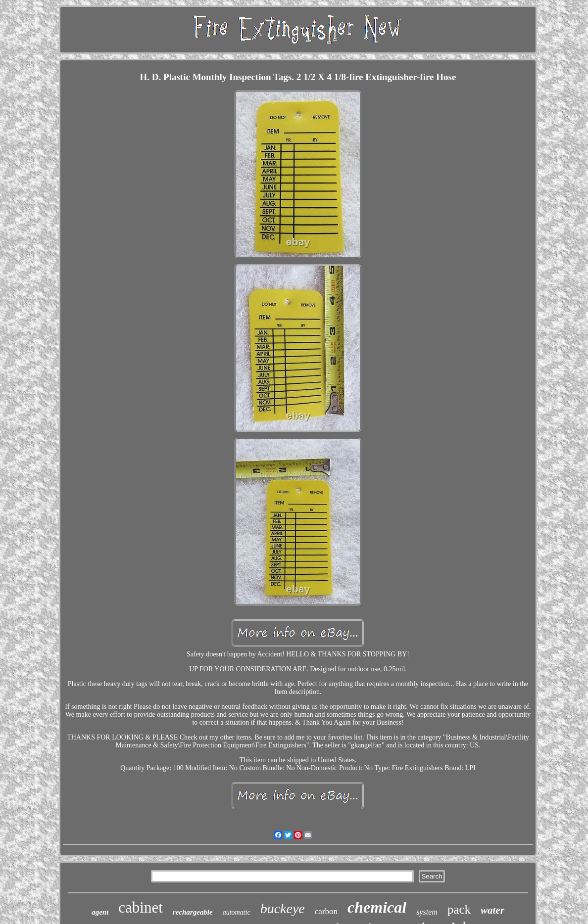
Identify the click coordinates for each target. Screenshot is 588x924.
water (492, 910)
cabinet (141, 907)
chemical (377, 907)
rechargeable (193, 912)
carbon (326, 911)
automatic (237, 912)
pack (459, 909)
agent (100, 912)
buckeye (283, 908)
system (427, 912)
